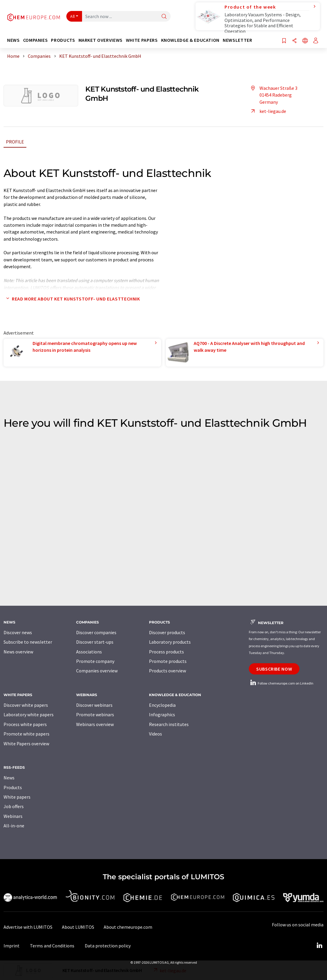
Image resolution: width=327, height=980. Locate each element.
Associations (89, 652)
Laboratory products (170, 642)
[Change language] (305, 41)
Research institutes (169, 724)
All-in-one (14, 826)
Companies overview (97, 671)
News (9, 778)
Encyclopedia (162, 705)
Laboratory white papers (29, 714)
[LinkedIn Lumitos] (319, 946)
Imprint (12, 946)
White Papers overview (26, 744)
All (73, 16)
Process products (166, 652)
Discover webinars (94, 705)
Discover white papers (26, 705)
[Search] (164, 17)
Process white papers (25, 724)
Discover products (167, 632)
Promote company (95, 661)
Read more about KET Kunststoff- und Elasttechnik (72, 299)
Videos (156, 734)
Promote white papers (27, 734)
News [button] (13, 40)
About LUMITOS (78, 927)
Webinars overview (95, 724)
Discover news (18, 632)
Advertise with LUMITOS (28, 927)
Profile (15, 142)
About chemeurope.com (128, 927)
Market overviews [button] (101, 40)
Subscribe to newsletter (28, 642)
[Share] (294, 41)
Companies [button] (36, 40)
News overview (18, 652)
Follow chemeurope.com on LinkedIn (281, 683)
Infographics (162, 714)
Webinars (13, 816)
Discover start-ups (95, 642)
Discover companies (96, 632)
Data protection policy (108, 946)
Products (13, 787)
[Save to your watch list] (284, 41)
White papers (17, 797)
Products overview (167, 671)
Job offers (14, 806)
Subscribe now (274, 669)
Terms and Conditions (52, 946)
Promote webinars (95, 714)
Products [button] (63, 40)
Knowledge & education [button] (190, 40)
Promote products (168, 661)
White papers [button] (142, 40)
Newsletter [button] (237, 40)
